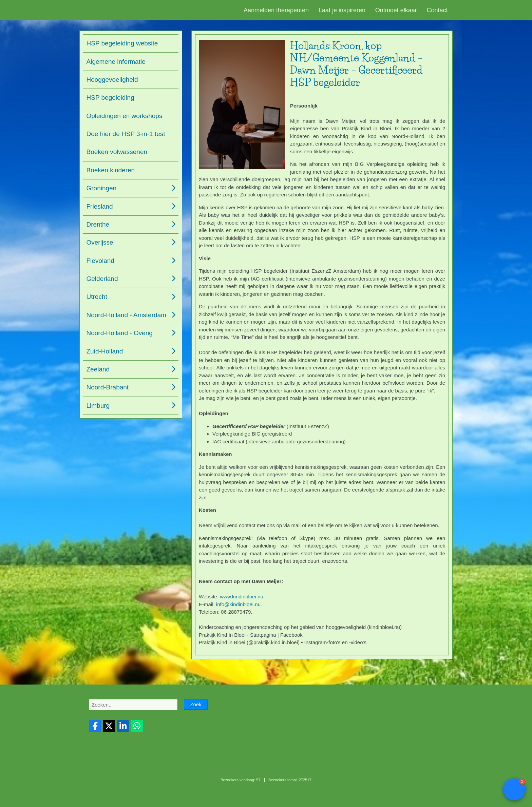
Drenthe (98, 224)
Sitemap (250, 796)
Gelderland (102, 279)
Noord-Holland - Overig (120, 333)
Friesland (100, 206)
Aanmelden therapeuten (276, 10)
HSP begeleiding (110, 98)
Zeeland (98, 369)
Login (263, 796)
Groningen (102, 188)
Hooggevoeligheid (112, 80)
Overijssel (101, 242)
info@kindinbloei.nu (238, 604)
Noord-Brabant (108, 387)
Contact (437, 10)
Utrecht (97, 297)
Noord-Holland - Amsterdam (126, 315)
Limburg (98, 406)
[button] (514, 789)
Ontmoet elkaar (396, 10)
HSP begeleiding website (122, 43)
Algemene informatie (116, 62)
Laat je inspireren (342, 10)
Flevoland (100, 261)
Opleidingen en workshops (125, 116)
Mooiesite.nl (280, 796)
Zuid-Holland (105, 351)
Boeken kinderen (111, 170)
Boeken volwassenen (117, 152)
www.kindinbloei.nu (242, 597)
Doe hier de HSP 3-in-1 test (126, 134)
